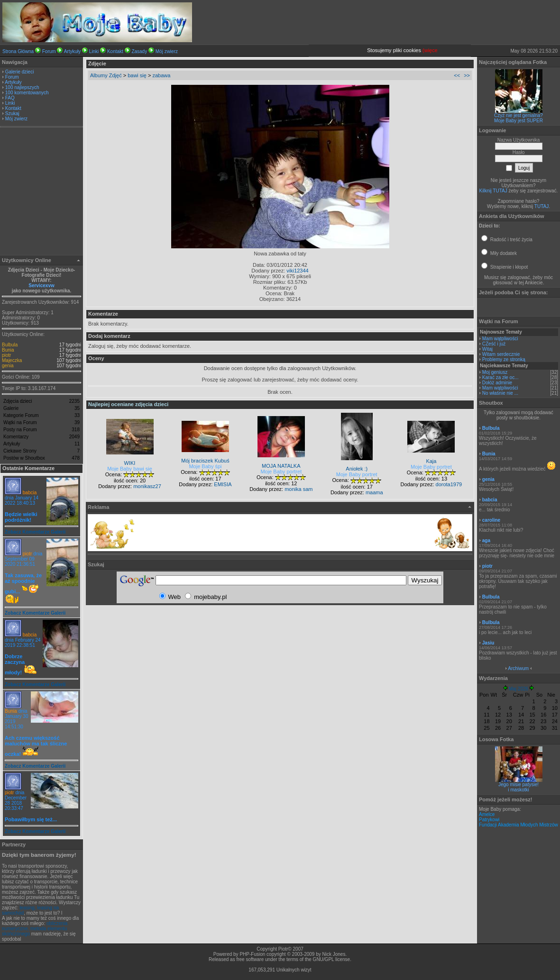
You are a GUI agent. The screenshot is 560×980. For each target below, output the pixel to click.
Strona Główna (18, 51)
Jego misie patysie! (519, 785)
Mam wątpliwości (500, 339)
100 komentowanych (27, 93)
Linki (94, 51)
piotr (6, 355)
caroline (491, 520)
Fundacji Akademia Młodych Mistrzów (519, 825)
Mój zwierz (167, 51)
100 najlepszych (22, 87)
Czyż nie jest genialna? (519, 115)
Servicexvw (41, 286)
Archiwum (518, 668)
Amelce (487, 814)
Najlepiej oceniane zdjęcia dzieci (128, 404)
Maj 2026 (519, 689)
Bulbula (10, 345)
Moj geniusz (495, 372)
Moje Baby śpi (205, 466)
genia (8, 366)
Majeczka (12, 360)
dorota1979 (449, 484)
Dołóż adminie (497, 383)
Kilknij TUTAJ (493, 191)
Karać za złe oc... (500, 377)
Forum (49, 51)
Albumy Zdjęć (106, 75)
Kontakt (115, 51)
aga (486, 540)
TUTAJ (542, 206)
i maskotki (518, 790)
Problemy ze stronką (504, 359)
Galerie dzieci (20, 72)
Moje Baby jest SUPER (519, 121)
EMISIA (223, 484)
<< (457, 75)
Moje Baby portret (281, 472)
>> (467, 75)
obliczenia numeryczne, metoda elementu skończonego (35, 929)
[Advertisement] (42, 192)
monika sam (298, 489)
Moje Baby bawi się (130, 469)
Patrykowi (489, 820)
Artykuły (73, 51)
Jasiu (488, 643)
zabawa (161, 75)
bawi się (137, 75)
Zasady (139, 51)
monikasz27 (147, 486)
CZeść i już (494, 344)
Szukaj (12, 113)
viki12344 (297, 271)
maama (374, 492)
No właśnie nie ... (500, 393)
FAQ (10, 98)
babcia (30, 493)
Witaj (487, 349)
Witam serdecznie (501, 354)
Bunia (8, 350)
